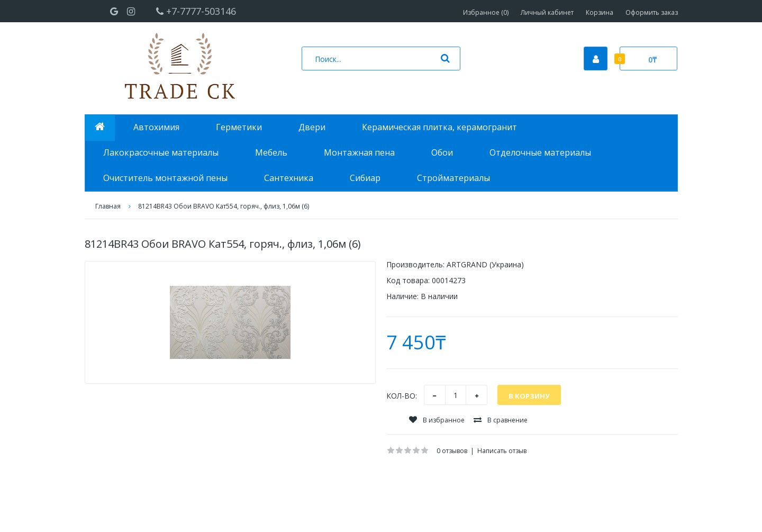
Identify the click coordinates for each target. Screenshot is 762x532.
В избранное (437, 420)
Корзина (600, 12)
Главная (108, 206)
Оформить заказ (652, 12)
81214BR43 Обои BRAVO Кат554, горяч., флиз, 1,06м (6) (224, 206)
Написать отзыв (502, 451)
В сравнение (501, 420)
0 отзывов (452, 451)
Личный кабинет (547, 12)
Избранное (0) (486, 12)
